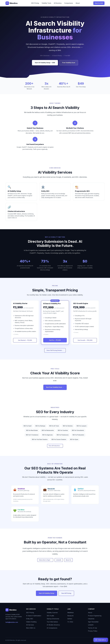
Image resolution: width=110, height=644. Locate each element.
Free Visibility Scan (69, 63)
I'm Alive (70, 622)
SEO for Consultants (78, 430)
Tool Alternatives (52, 622)
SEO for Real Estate (32, 430)
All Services (30, 625)
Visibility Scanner (52, 613)
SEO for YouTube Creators (40, 439)
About (78, 3)
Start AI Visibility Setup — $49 (45, 63)
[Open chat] (101, 640)
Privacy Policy (93, 631)
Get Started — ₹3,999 (25, 340)
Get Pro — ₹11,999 (55, 340)
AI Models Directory (53, 625)
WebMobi (70, 613)
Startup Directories (53, 619)
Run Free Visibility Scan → (55, 387)
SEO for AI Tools (54, 426)
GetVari (70, 619)
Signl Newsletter (93, 622)
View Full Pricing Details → (55, 350)
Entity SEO (30, 619)
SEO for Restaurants (48, 430)
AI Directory (58, 3)
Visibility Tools (46, 3)
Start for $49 (99, 3)
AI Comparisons (52, 628)
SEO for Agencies (47, 435)
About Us (68, 560)
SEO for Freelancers (63, 435)
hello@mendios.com (12, 622)
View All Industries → (55, 446)
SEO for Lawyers (82, 426)
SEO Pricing (35, 3)
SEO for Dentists (68, 426)
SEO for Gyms (74, 439)
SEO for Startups (40, 426)
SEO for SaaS (27, 426)
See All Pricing (66, 593)
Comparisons (69, 3)
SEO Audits (50, 616)
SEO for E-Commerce (32, 435)
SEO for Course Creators (59, 439)
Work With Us (31, 628)
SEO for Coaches (63, 430)
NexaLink (70, 616)
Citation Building (31, 622)
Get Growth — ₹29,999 (85, 340)
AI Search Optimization (34, 616)
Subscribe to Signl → (45, 560)
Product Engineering (95, 616)
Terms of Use (92, 628)
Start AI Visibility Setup (47, 593)
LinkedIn (59, 560)
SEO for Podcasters (78, 435)
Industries (91, 619)
